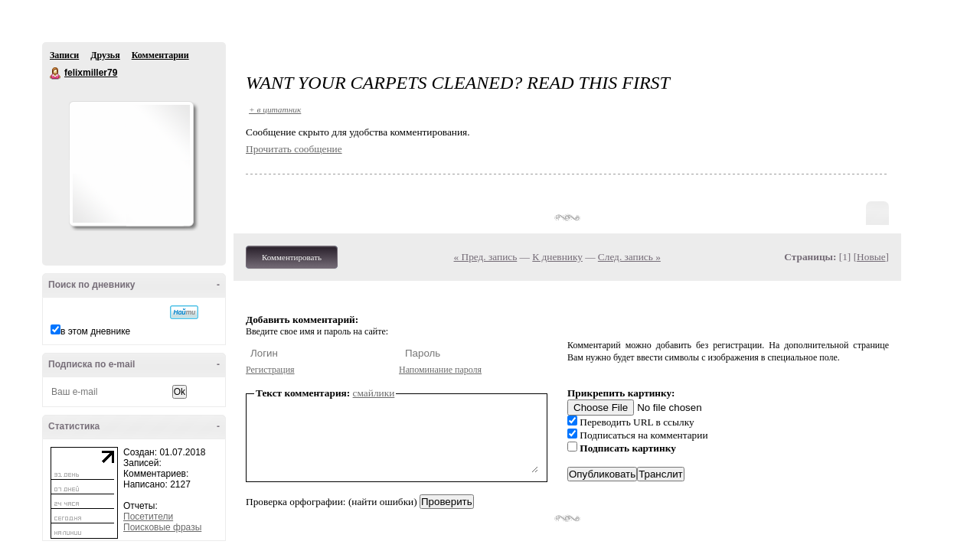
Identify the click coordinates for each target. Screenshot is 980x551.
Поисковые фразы (162, 527)
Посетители (148, 517)
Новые (871, 257)
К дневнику (557, 257)
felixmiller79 (56, 73)
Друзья (105, 55)
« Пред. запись (486, 257)
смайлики (374, 393)
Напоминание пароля (440, 370)
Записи (64, 55)
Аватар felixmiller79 (131, 164)
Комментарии (160, 55)
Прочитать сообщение (294, 149)
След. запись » (629, 257)
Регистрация (270, 370)
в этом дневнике (95, 331)
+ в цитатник (275, 109)
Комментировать (292, 257)
